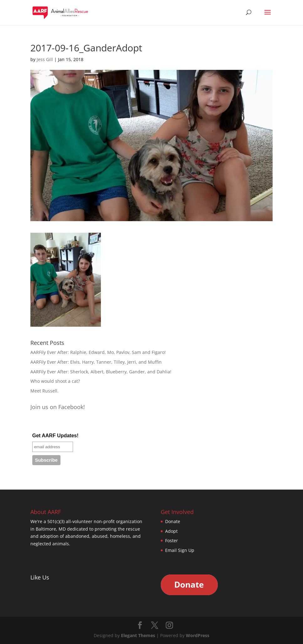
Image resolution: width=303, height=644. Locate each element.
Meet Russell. (44, 391)
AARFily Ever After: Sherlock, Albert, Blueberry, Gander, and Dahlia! (101, 372)
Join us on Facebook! (58, 407)
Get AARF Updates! (55, 436)
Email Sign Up (180, 550)
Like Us (40, 577)
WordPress (198, 635)
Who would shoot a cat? (55, 381)
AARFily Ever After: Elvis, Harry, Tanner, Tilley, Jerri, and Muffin (96, 362)
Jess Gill (45, 59)
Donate (173, 521)
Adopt (171, 531)
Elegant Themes (138, 635)
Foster (172, 540)
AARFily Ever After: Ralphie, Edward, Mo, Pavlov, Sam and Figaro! (98, 352)
